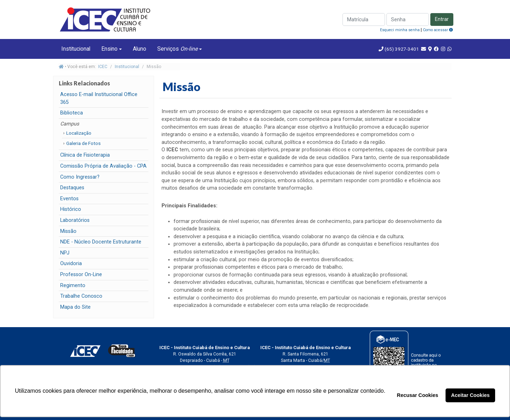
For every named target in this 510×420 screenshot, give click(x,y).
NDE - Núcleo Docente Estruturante (101, 242)
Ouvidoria (71, 264)
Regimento (73, 285)
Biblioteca (72, 113)
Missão (68, 231)
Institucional (76, 49)
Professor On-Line (81, 275)
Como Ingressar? (80, 177)
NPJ (65, 253)
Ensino (109, 49)
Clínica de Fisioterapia (85, 155)
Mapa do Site (75, 307)
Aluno (140, 49)
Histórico (71, 209)
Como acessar (438, 30)
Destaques (72, 188)
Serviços (177, 49)
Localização (79, 133)
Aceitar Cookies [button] (471, 395)
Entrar (442, 19)
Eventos (69, 199)
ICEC (103, 67)
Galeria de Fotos (83, 143)
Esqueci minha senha (400, 30)
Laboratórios (75, 220)
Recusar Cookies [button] (418, 395)
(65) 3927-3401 (401, 49)
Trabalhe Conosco (81, 296)
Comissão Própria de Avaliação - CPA (103, 166)
